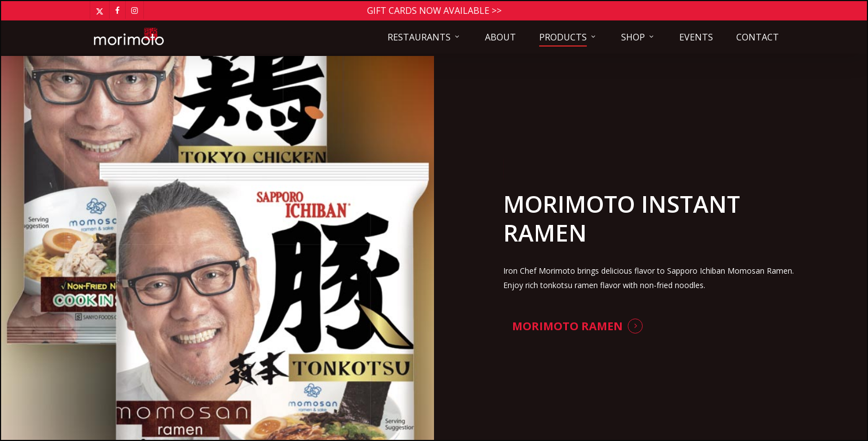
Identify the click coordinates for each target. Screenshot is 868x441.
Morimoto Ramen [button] (567, 326)
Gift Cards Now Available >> (434, 11)
